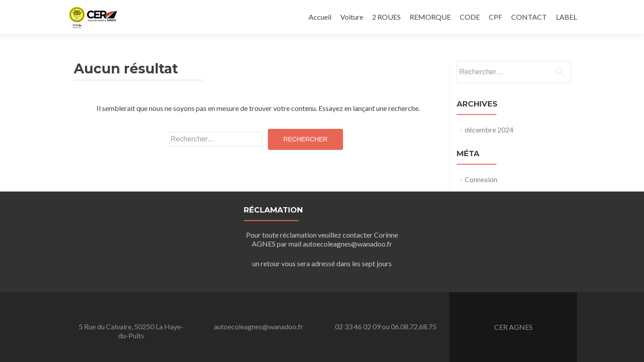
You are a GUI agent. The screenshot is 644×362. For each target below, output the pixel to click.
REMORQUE (430, 17)
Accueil (320, 17)
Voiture (352, 17)
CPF (496, 17)
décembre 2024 (489, 130)
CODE (470, 17)
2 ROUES (386, 17)
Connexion (481, 179)
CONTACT (529, 17)
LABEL (566, 17)
